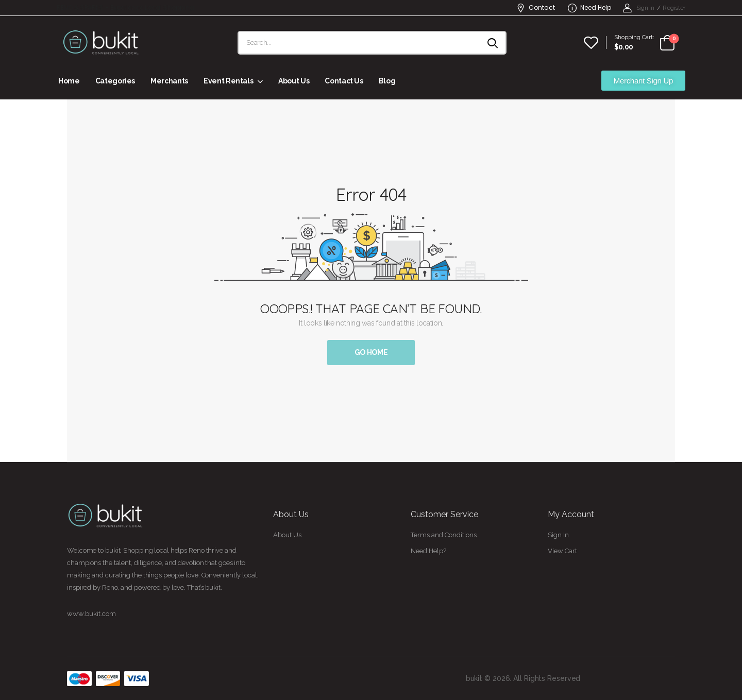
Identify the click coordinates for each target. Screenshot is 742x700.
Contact (536, 7)
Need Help (589, 7)
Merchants (169, 81)
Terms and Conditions (444, 535)
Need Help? (428, 551)
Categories (115, 81)
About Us (294, 81)
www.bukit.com (91, 614)
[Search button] (493, 43)
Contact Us (344, 81)
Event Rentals (228, 81)
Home (69, 81)
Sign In (558, 535)
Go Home (371, 352)
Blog (387, 81)
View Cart (562, 551)
